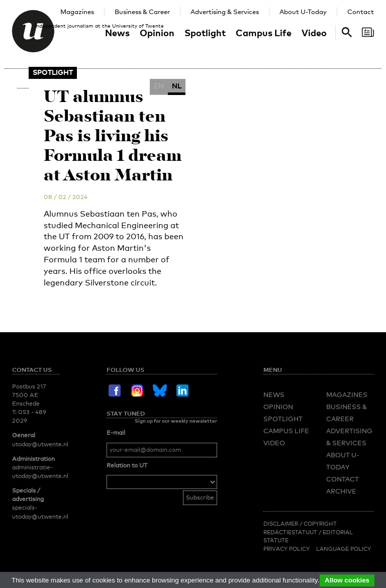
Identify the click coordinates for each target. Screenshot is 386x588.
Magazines (77, 12)
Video (314, 32)
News (117, 32)
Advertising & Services (225, 12)
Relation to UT (127, 465)
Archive (341, 491)
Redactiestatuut (291, 532)
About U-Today (303, 12)
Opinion (157, 32)
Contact (361, 12)
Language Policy (344, 549)
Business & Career (142, 12)
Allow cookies (347, 580)
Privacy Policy (286, 549)
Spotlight (205, 32)
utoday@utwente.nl (40, 444)
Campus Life (264, 32)
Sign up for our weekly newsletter (176, 421)
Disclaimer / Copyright (300, 524)
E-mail (116, 433)
